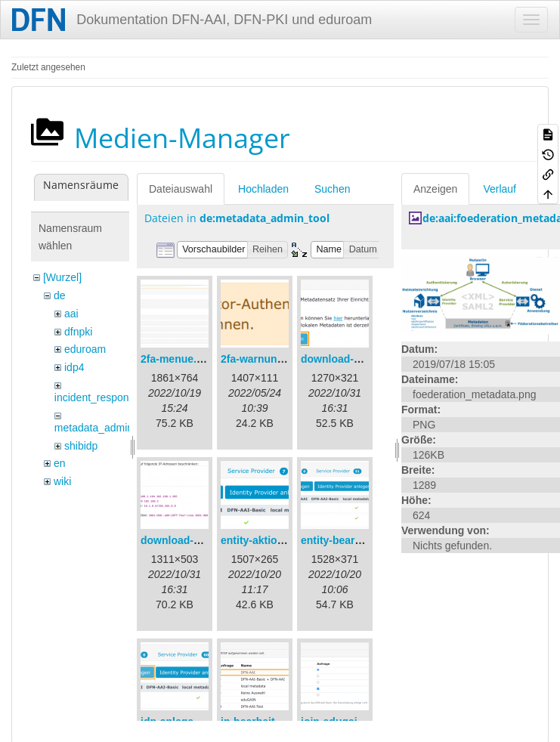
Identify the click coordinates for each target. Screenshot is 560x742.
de (60, 295)
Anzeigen (435, 189)
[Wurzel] (62, 277)
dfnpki (78, 332)
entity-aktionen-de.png (277, 540)
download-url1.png (348, 359)
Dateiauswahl (181, 189)
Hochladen (263, 189)
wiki (62, 481)
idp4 (74, 367)
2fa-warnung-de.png (271, 359)
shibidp (81, 446)
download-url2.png (188, 540)
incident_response (97, 397)
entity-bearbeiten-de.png (362, 540)
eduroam (85, 349)
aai (71, 314)
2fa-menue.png (178, 359)
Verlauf (500, 189)
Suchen (332, 189)
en (60, 463)
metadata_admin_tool (105, 428)
